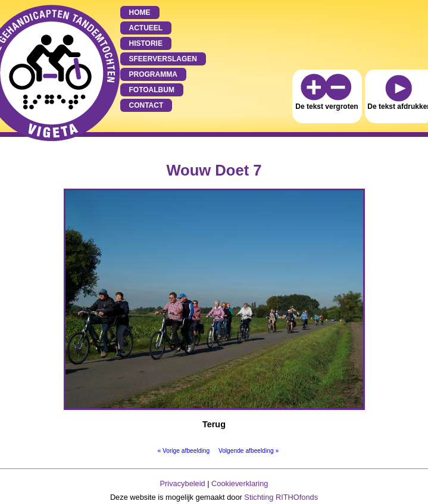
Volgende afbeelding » (249, 451)
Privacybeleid (183, 483)
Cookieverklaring (240, 483)
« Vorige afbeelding (183, 451)
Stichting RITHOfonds (281, 497)
